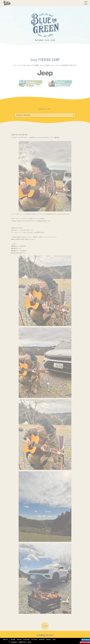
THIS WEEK (13, 639)
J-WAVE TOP (5, 639)
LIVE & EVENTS (34, 639)
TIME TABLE (19, 639)
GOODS (54, 639)
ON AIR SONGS (27, 639)
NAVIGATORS (42, 639)
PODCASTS (49, 639)
